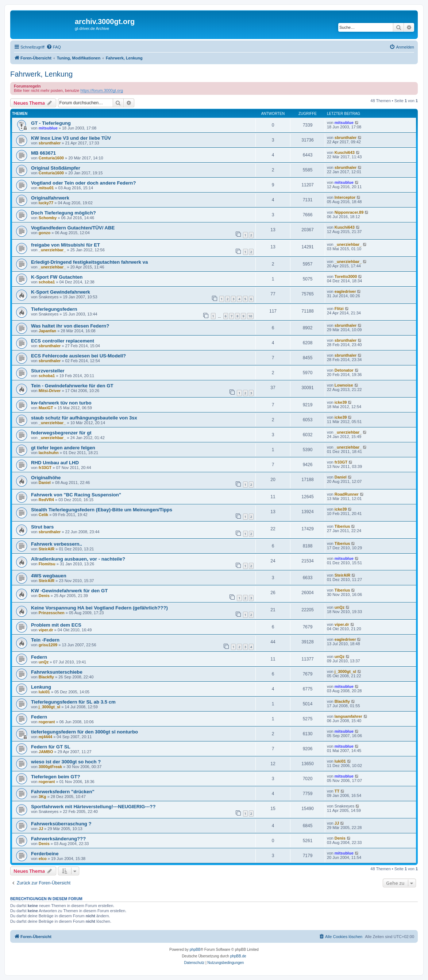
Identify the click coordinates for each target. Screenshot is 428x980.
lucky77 (46, 203)
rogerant (47, 722)
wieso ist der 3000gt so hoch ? (66, 762)
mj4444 (45, 737)
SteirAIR (47, 549)
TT (337, 791)
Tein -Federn (45, 640)
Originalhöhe (46, 478)
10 (250, 316)
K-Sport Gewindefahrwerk (61, 292)
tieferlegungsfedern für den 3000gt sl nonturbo (84, 732)
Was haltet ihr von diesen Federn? (70, 326)
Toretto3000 (346, 276)
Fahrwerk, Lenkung (41, 74)
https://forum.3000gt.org (102, 90)
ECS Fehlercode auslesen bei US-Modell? (78, 356)
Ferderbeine (45, 854)
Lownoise (344, 385)
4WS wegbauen (49, 576)
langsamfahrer (348, 716)
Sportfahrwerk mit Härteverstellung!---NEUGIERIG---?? (93, 807)
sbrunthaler (50, 143)
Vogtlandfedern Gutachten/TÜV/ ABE (73, 228)
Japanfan (47, 331)
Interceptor (345, 197)
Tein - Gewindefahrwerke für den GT (72, 386)
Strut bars (42, 527)
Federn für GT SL (51, 747)
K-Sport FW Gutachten (57, 277)
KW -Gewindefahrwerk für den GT (69, 591)
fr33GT (45, 468)
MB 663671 (43, 153)
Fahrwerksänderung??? (58, 839)
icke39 (341, 402)
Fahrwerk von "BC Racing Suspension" (76, 495)
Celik (43, 515)
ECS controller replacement (63, 341)
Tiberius (342, 526)
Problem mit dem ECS (56, 625)
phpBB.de (238, 956)
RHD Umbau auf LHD (55, 463)
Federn (39, 657)
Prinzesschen (52, 613)
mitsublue (48, 128)
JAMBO (46, 752)
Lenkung (41, 687)
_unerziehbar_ (52, 250)
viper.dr (46, 630)
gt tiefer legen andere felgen (63, 448)
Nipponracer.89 (349, 212)
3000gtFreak (50, 767)
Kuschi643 (345, 152)
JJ (41, 829)
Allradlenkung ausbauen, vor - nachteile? (78, 559)
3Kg (43, 797)
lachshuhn (49, 453)
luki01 (44, 692)
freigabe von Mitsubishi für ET (65, 245)
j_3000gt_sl (345, 671)
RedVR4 (46, 500)
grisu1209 (48, 645)
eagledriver (345, 291)
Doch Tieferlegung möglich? (63, 213)
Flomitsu (47, 564)
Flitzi (339, 309)
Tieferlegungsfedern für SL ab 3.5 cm (73, 702)
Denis (44, 596)
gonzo (45, 233)
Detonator (344, 370)
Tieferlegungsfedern (54, 309)
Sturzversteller (48, 371)
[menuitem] (54, 47)
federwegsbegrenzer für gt (61, 433)
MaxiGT (46, 408)
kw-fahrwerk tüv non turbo (61, 403)
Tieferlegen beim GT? (56, 777)
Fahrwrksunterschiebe (57, 672)
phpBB (195, 950)
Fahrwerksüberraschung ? (61, 824)
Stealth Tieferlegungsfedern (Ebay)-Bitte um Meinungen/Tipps (102, 510)
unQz (340, 607)
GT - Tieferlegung (51, 123)
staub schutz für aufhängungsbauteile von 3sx (84, 418)
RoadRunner (347, 494)
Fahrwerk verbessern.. (57, 544)
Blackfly (46, 677)
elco (43, 859)
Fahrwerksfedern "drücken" (63, 792)
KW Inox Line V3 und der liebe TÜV (71, 138)
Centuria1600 (51, 158)
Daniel (45, 483)
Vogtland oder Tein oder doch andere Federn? (83, 183)
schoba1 (47, 282)
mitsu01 (46, 188)
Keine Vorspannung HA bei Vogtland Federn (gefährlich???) (99, 608)
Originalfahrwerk (50, 198)
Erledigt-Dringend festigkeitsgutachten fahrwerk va (89, 262)
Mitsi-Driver (50, 391)
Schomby (48, 218)
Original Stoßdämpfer (56, 168)
